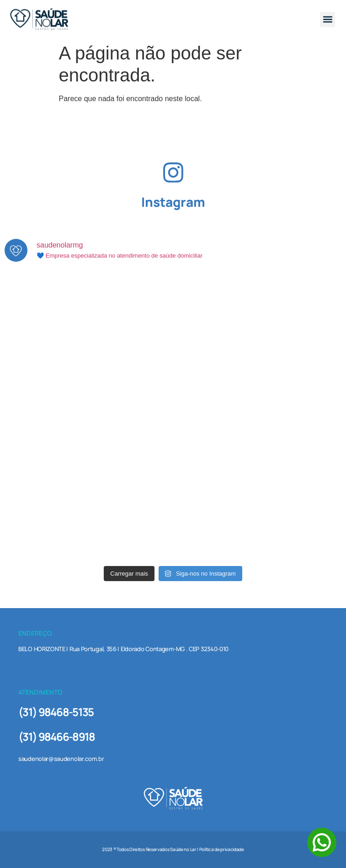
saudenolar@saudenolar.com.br (61, 759)
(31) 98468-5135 (56, 712)
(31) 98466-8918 (57, 736)
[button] (327, 19)
